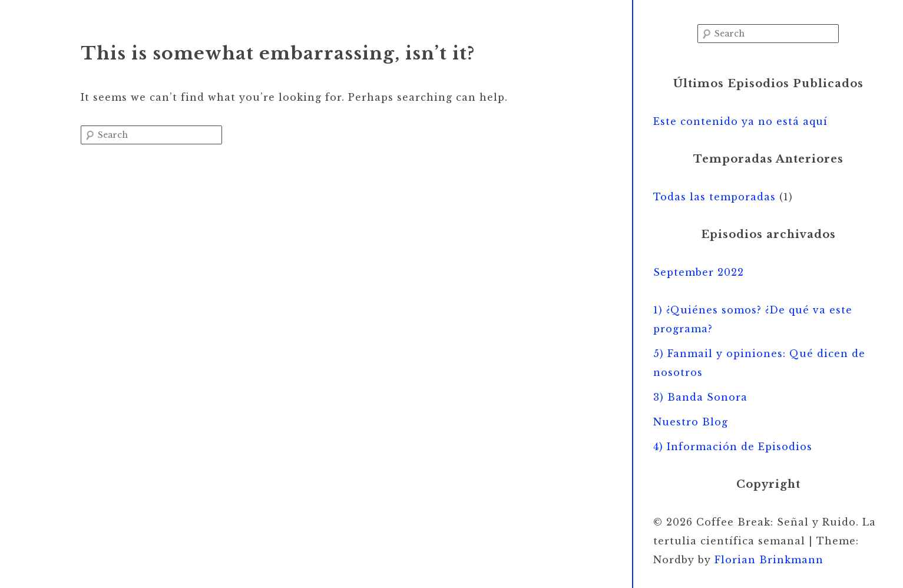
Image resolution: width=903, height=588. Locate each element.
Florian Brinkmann (769, 560)
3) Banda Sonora (700, 397)
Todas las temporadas (715, 197)
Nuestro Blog (691, 422)
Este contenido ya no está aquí (740, 121)
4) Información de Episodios (733, 447)
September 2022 (699, 272)
